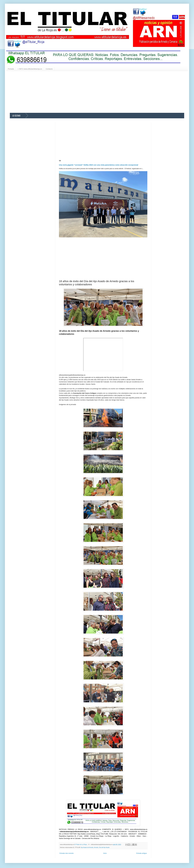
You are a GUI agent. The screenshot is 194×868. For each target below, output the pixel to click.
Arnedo (96, 847)
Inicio (105, 853)
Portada (11, 69)
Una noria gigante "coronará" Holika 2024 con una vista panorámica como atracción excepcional (99, 165)
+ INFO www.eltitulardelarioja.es (30, 69)
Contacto (49, 69)
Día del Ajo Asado (104, 847)
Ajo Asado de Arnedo (87, 847)
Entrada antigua (142, 853)
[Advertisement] (83, 92)
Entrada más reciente (67, 853)
